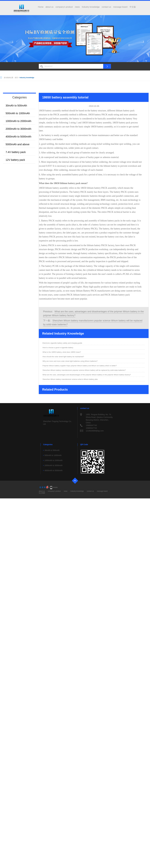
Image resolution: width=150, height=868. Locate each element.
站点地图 (42, 493)
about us (49, 7)
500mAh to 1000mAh (18, 113)
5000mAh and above (18, 144)
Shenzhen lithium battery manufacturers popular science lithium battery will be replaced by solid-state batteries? (84, 370)
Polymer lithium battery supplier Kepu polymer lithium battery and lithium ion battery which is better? (80, 366)
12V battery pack (15, 160)
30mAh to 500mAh (16, 106)
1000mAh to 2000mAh (18, 121)
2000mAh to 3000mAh (18, 129)
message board (120, 7)
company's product (64, 7)
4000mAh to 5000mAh (18, 137)
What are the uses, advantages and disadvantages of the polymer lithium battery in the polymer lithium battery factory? (87, 375)
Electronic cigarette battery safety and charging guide (62, 343)
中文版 (133, 7)
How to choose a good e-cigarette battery (58, 348)
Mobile (55, 487)
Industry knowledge (91, 7)
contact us (106, 7)
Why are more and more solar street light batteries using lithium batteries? (70, 361)
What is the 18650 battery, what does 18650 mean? (62, 352)
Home (41, 7)
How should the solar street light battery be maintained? (63, 357)
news (77, 7)
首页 (16, 78)
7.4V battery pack (16, 152)
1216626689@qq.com (95, 431)
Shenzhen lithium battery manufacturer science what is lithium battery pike (70, 379)
